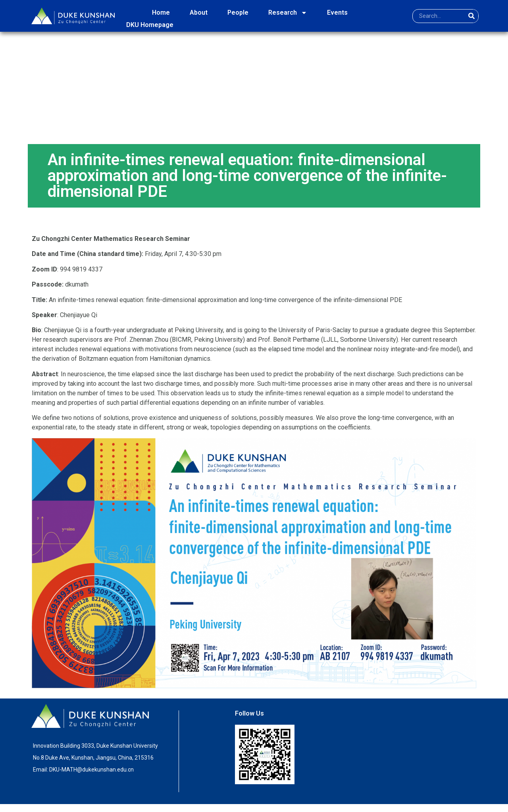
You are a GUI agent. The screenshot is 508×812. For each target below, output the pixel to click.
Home (161, 13)
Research (288, 13)
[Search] (471, 16)
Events (337, 13)
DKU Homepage (150, 25)
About (199, 13)
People (238, 13)
